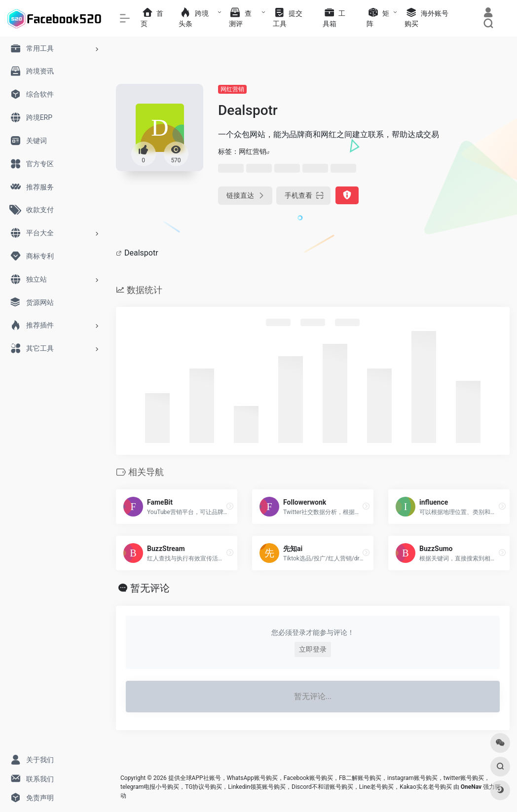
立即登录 (313, 649)
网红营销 (232, 89)
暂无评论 (150, 588)
